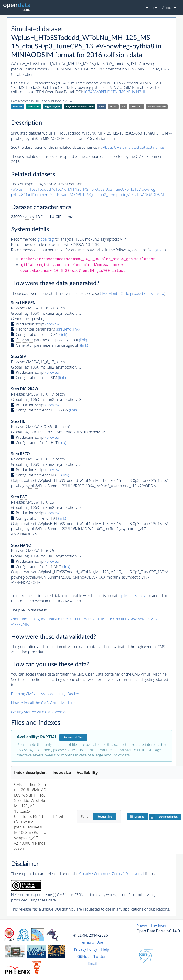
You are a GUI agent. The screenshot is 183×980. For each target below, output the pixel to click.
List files (137, 816)
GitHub (83, 956)
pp (124, 107)
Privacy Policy (86, 949)
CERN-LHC (136, 107)
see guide (157, 250)
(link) (76, 329)
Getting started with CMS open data (41, 712)
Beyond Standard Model (80, 107)
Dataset (18, 107)
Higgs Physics (53, 107)
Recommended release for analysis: (41, 245)
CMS (102, 107)
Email (93, 963)
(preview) (53, 324)
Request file (105, 817)
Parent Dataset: (156, 107)
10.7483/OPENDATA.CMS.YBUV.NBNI (114, 92)
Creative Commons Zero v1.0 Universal (112, 874)
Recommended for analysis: (43, 239)
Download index (163, 817)
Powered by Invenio (154, 926)
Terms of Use (91, 942)
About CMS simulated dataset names (134, 147)
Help (105, 949)
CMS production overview (132, 294)
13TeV (113, 107)
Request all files (73, 737)
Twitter (100, 956)
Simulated (34, 107)
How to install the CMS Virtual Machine (43, 703)
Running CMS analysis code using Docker (45, 694)
